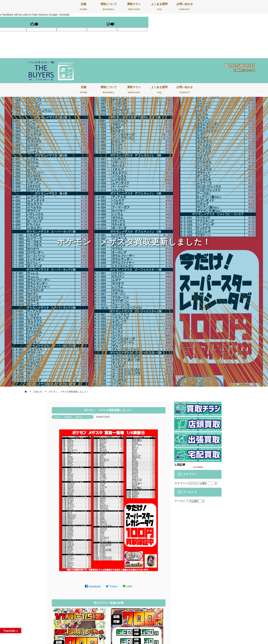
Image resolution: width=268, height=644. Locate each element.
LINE (128, 586)
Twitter (112, 586)
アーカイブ (181, 501)
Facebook (93, 586)
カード (89, 417)
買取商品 (68, 417)
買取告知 (79, 417)
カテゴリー (181, 483)
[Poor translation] (110, 22)
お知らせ (58, 417)
